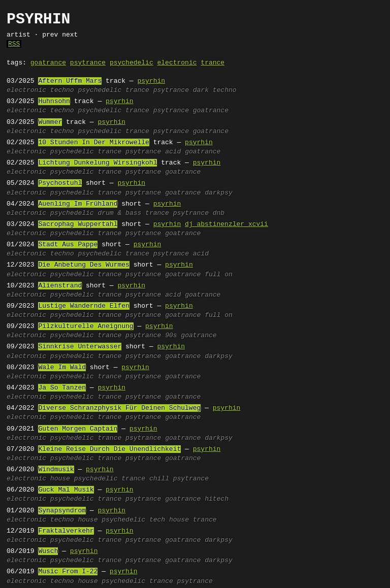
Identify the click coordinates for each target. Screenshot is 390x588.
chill (159, 479)
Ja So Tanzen (62, 388)
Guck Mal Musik (66, 490)
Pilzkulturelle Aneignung (86, 326)
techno (62, 90)
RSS (14, 44)
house (60, 479)
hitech (217, 499)
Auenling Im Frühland (78, 204)
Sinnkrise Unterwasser (80, 347)
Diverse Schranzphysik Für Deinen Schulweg (119, 408)
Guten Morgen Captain (78, 429)
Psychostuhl (60, 183)
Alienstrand (60, 286)
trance (213, 63)
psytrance (88, 63)
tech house (169, 520)
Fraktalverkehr (66, 531)
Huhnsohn (54, 102)
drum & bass (119, 213)
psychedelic (132, 63)
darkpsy (219, 193)
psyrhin (151, 81)
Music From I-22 (68, 572)
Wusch (48, 551)
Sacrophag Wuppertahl (78, 224)
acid (173, 152)
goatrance (48, 63)
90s (171, 336)
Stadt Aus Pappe (68, 245)
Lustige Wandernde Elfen (84, 306)
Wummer (50, 122)
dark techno (215, 90)
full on (219, 275)
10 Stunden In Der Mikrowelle (93, 143)
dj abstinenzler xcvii (226, 224)
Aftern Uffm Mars (70, 81)
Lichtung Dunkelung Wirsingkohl (97, 163)
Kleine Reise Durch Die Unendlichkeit (109, 449)
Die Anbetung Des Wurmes (84, 265)
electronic (177, 63)
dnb (219, 213)
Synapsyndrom (62, 511)
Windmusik (56, 470)
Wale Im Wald (62, 368)
